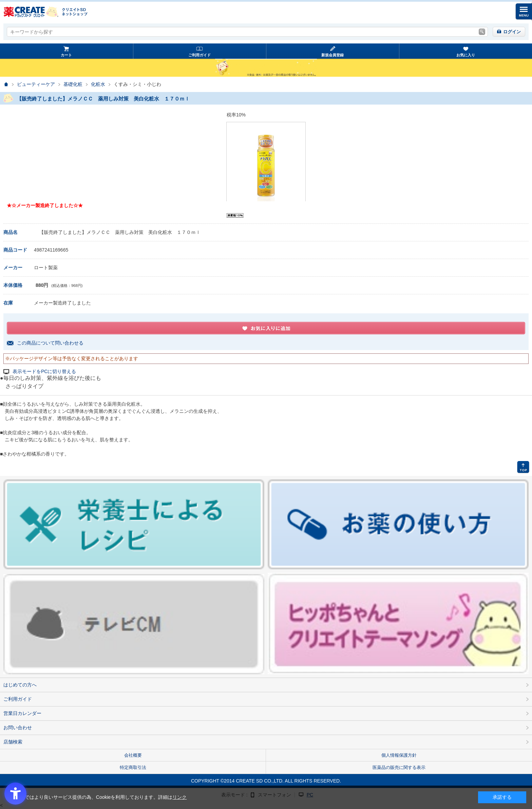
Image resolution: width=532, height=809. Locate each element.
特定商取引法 (133, 767)
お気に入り (466, 55)
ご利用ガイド (199, 55)
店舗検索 (13, 742)
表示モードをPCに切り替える (44, 372)
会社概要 (133, 755)
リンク (179, 797)
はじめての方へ (20, 685)
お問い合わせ (18, 728)
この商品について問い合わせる (50, 343)
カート (66, 55)
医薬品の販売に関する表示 (399, 767)
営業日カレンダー (22, 713)
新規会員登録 (332, 55)
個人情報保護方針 (399, 755)
